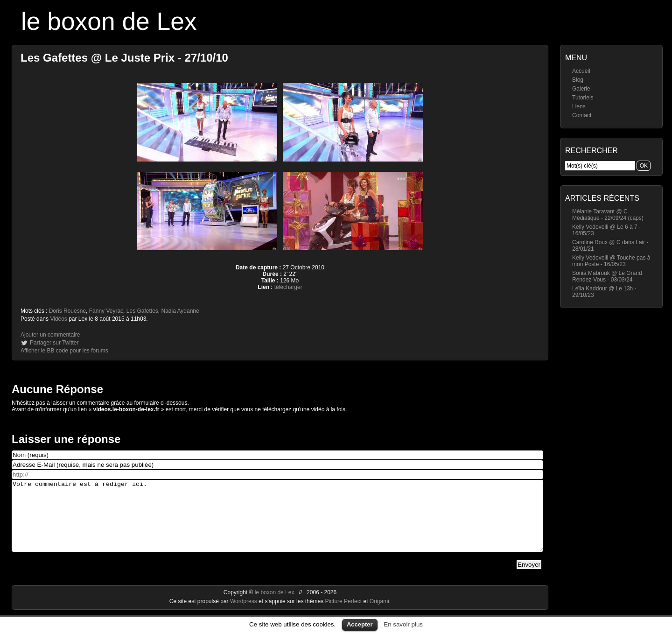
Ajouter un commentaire (50, 335)
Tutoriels (583, 98)
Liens (579, 106)
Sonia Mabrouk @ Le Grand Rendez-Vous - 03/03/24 (607, 276)
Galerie (581, 89)
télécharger (288, 287)
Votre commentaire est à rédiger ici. (277, 523)
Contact (582, 115)
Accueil (581, 71)
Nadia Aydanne (180, 311)
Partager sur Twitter (54, 343)
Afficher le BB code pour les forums (64, 351)
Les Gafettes (142, 311)
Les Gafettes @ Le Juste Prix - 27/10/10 (124, 58)
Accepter (360, 624)
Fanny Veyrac (106, 311)
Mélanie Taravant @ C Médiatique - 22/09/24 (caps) (608, 215)
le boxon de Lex (109, 21)
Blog (578, 80)
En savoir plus (403, 624)
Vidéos (58, 319)
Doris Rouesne (67, 311)
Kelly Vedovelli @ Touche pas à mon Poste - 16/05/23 (611, 261)
